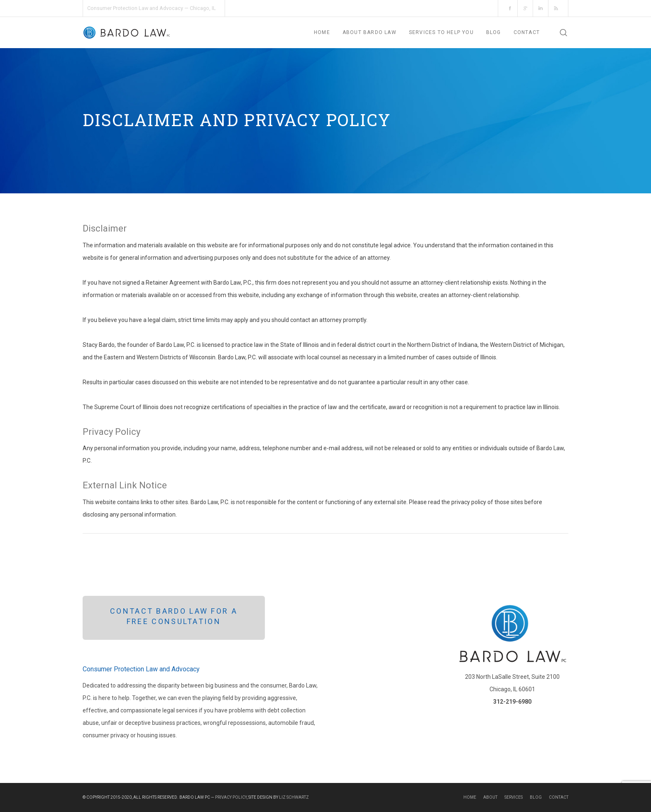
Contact (559, 797)
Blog (536, 797)
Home (470, 797)
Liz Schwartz (294, 797)
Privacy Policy (231, 797)
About (490, 797)
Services (514, 797)
